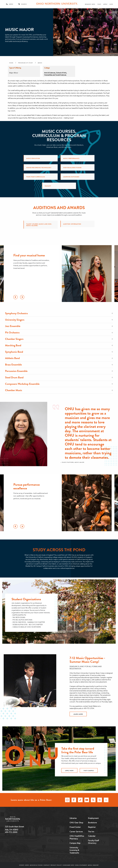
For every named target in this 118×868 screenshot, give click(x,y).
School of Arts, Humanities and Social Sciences (55, 74)
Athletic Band (59, 358)
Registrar (92, 827)
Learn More (78, 714)
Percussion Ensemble (59, 371)
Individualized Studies (72, 168)
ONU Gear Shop (76, 823)
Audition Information (72, 224)
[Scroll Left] (15, 297)
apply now (69, 771)
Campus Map (75, 843)
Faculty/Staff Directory (93, 842)
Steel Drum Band (59, 377)
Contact (47, 865)
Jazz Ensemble (59, 326)
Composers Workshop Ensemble (59, 384)
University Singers (59, 320)
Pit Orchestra (59, 333)
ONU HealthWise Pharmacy (77, 837)
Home (11, 63)
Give (111, 4)
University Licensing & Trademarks (74, 850)
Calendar (92, 836)
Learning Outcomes (71, 177)
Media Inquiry (93, 865)
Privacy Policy (56, 865)
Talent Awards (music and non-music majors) (39, 225)
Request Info (90, 4)
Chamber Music (59, 390)
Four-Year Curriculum (36, 177)
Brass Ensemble (59, 365)
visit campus (89, 771)
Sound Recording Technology (39, 168)
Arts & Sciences (50, 73)
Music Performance (71, 158)
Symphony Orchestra (59, 313)
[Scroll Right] (22, 297)
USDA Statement (81, 865)
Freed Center (75, 827)
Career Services (76, 832)
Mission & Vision (36, 865)
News (27, 865)
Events (22, 865)
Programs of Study (26, 63)
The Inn (91, 832)
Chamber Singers (59, 339)
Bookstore (92, 823)
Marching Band (59, 345)
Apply (105, 4)
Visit (99, 4)
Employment (93, 818)
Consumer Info (69, 865)
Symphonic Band (59, 352)
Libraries (73, 818)
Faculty (48, 186)
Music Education (33, 158)
